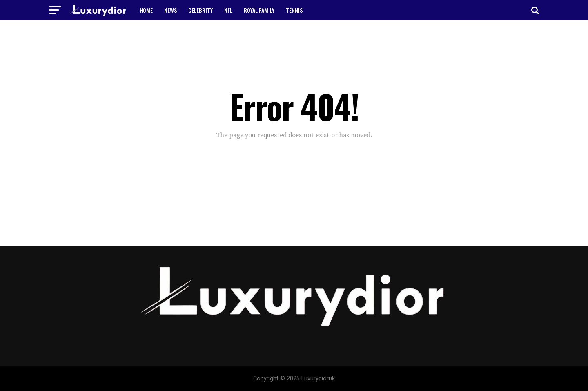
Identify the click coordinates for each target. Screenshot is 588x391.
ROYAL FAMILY (259, 10)
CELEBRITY (200, 10)
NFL (228, 10)
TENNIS (294, 10)
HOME (146, 10)
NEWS (170, 10)
